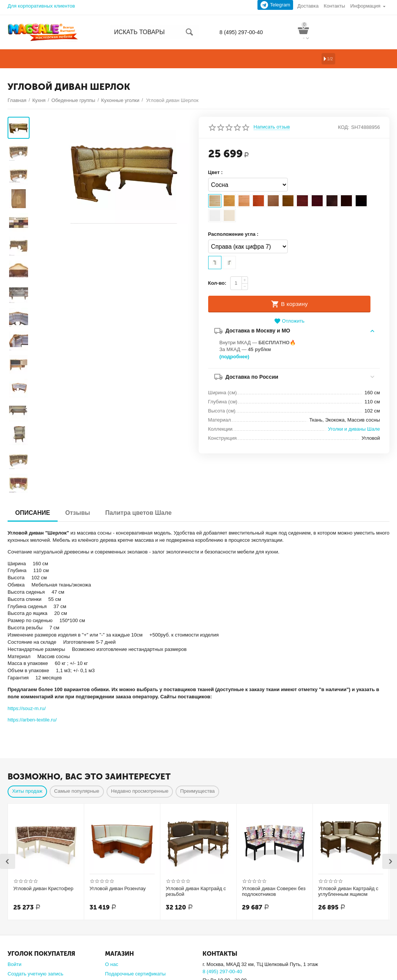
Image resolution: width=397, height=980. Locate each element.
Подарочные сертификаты (135, 931)
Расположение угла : (233, 234)
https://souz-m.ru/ (27, 666)
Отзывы (78, 470)
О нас (112, 922)
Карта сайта (119, 941)
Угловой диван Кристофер (43, 846)
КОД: (344, 127)
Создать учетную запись (35, 931)
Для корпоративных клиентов (41, 6)
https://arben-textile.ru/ (32, 677)
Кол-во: (217, 283)
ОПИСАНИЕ (33, 470)
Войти (14, 922)
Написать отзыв (272, 127)
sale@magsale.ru (222, 945)
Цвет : (216, 172)
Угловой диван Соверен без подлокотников (274, 849)
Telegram (275, 5)
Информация (366, 6)
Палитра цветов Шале (138, 470)
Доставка (308, 6)
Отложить (289, 321)
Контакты (334, 6)
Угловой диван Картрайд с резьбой (196, 849)
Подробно (214, 952)
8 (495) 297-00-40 (239, 32)
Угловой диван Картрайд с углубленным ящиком (348, 849)
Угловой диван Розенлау (118, 846)
